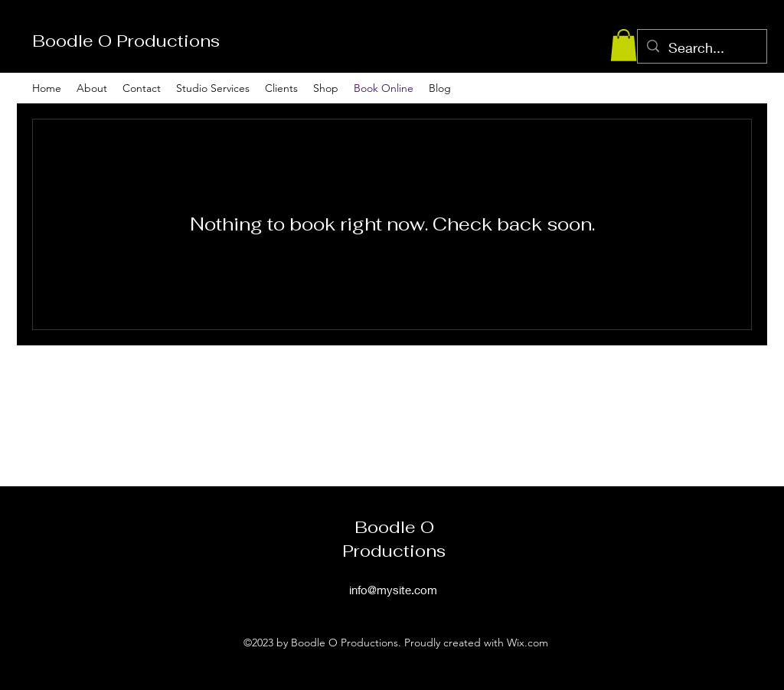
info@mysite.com (393, 590)
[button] (624, 45)
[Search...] (701, 48)
